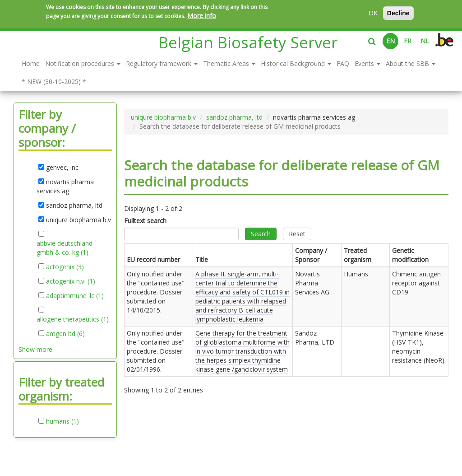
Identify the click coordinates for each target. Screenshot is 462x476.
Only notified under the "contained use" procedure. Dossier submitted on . (156, 292)
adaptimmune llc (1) (75, 296)
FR (408, 41)
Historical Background (296, 63)
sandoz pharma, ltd (234, 117)
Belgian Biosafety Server (248, 42)
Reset (297, 234)
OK (373, 13)
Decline (398, 13)
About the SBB (411, 63)
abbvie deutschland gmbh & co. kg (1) (65, 248)
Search (261, 234)
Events (367, 63)
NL (425, 41)
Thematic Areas (229, 63)
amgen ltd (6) (65, 334)
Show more (35, 349)
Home (31, 63)
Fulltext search (145, 221)
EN (390, 41)
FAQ (343, 63)
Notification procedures (83, 63)
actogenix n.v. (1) (71, 281)
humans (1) (62, 421)
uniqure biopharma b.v (163, 117)
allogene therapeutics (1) (73, 319)
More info (202, 16)
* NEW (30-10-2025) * (54, 82)
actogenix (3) (65, 267)
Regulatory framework (162, 63)
